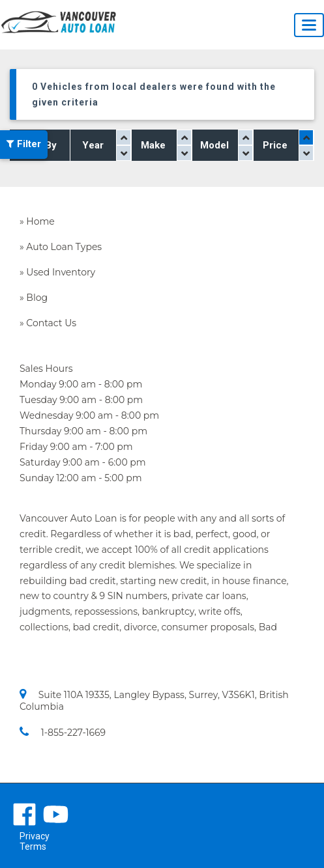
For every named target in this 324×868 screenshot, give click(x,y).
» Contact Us (48, 323)
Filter (24, 145)
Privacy (35, 836)
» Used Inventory (57, 272)
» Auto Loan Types (61, 247)
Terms (33, 847)
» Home (37, 221)
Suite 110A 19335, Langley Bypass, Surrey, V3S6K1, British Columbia (154, 700)
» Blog (34, 298)
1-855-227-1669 (63, 732)
